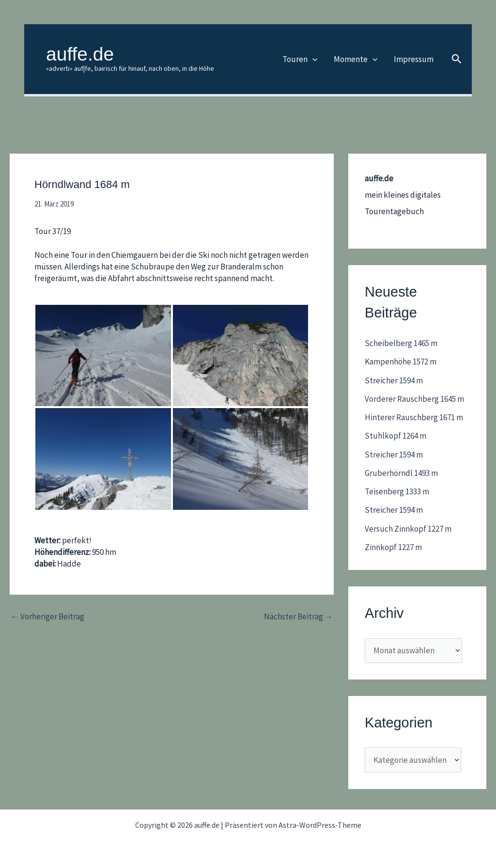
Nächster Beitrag (298, 617)
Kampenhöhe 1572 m (401, 362)
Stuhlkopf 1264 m (395, 436)
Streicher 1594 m (394, 380)
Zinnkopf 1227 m (393, 547)
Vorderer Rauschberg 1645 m (414, 399)
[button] (457, 59)
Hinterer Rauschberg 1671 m (414, 417)
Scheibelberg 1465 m (401, 343)
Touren (300, 59)
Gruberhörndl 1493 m (401, 473)
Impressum (414, 59)
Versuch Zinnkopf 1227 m (408, 529)
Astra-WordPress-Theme (320, 825)
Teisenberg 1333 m (397, 491)
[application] (312, 59)
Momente (356, 59)
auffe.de (80, 54)
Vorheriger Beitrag (47, 617)
